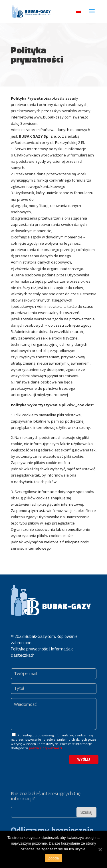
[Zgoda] (100, 849)
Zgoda (53, 858)
